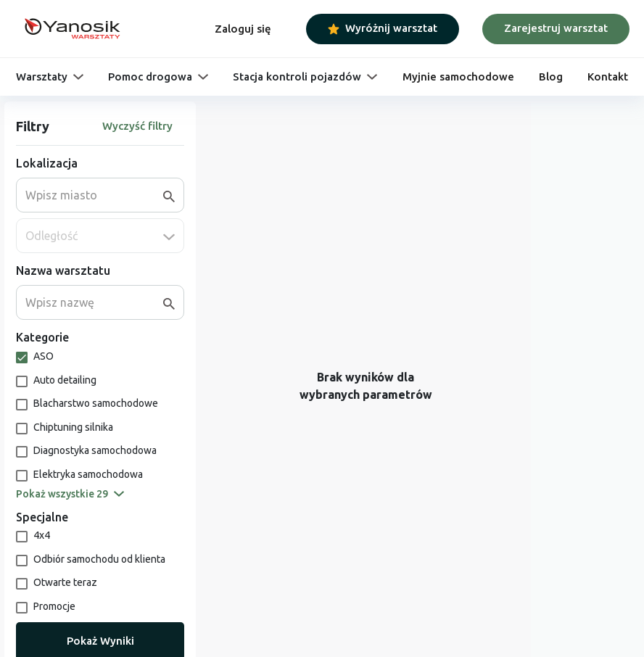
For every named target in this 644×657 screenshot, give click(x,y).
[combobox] (94, 195)
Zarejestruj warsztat (556, 28)
